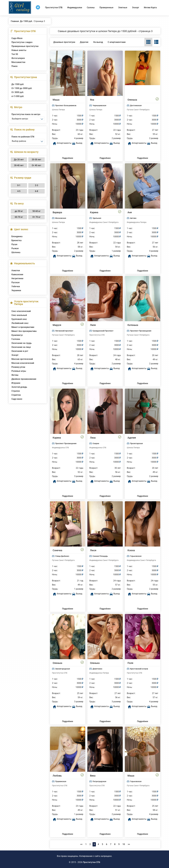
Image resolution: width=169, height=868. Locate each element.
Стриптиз (16, 395)
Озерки (96, 443)
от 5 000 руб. (18, 96)
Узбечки (16, 286)
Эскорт (136, 8)
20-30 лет (36, 160)
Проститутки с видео (22, 42)
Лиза (93, 438)
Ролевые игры (19, 371)
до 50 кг (19, 211)
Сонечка (57, 550)
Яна (92, 100)
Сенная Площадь (100, 556)
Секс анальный (19, 315)
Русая (14, 244)
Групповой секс (19, 319)
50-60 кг (36, 211)
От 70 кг (36, 217)
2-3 (36, 185)
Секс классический (21, 311)
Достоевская (136, 105)
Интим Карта (150, 8)
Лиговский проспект (64, 331)
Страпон (16, 391)
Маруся (57, 325)
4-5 (19, 191)
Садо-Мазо (17, 38)
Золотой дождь (19, 387)
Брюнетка (16, 240)
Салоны (91, 8)
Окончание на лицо (21, 347)
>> (129, 844)
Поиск (14, 66)
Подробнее (68, 158)
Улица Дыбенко (62, 556)
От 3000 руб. (18, 92)
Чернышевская (99, 105)
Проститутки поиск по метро (26, 114)
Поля (130, 663)
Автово (133, 218)
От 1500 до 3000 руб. (22, 88)
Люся (93, 550)
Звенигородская (63, 669)
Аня (130, 212)
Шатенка (16, 252)
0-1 (19, 185)
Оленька (132, 100)
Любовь (57, 776)
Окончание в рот (20, 351)
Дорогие (84, 42)
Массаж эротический (22, 359)
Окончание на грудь (22, 343)
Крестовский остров (139, 669)
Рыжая (15, 248)
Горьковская (136, 556)
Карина (94, 212)
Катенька (133, 325)
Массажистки (18, 62)
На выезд (98, 42)
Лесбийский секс (20, 323)
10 (124, 844)
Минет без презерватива (24, 331)
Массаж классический (23, 363)
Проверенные (106, 8)
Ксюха (131, 550)
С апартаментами (117, 42)
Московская (61, 218)
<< (81, 844)
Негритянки (17, 278)
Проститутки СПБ (54, 8)
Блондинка (17, 236)
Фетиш (15, 375)
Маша (56, 100)
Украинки (16, 290)
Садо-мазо (17, 399)
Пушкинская (61, 781)
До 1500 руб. (18, 84)
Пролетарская (136, 443)
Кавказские (17, 274)
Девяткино (97, 669)
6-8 (36, 191)
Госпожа (16, 339)
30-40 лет (19, 165)
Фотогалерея (18, 58)
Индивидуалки (75, 8)
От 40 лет (36, 165)
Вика (93, 776)
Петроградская (99, 781)
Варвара (57, 212)
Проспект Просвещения (141, 331)
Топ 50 (15, 54)
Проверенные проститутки (25, 46)
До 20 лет (19, 160)
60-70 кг (19, 217)
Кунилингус (17, 335)
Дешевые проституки (64, 42)
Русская (15, 282)
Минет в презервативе (23, 327)
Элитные (123, 8)
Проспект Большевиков (66, 105)
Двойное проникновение (24, 379)
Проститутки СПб (91, 862)
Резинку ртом (18, 367)
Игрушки (16, 383)
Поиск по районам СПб (23, 137)
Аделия (132, 438)
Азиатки (16, 270)
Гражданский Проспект (103, 331)
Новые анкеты (19, 50)
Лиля (93, 325)
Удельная (97, 218)
